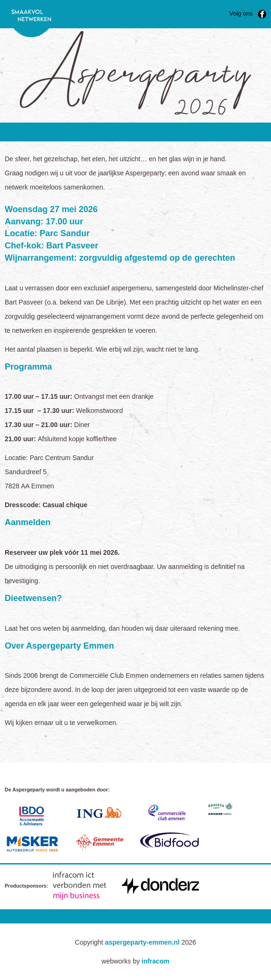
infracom (156, 961)
